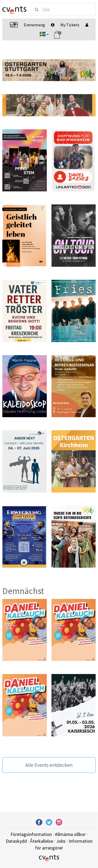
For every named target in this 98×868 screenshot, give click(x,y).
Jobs (61, 841)
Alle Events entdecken (49, 765)
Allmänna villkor (70, 834)
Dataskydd (16, 841)
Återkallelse (42, 841)
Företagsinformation (31, 834)
